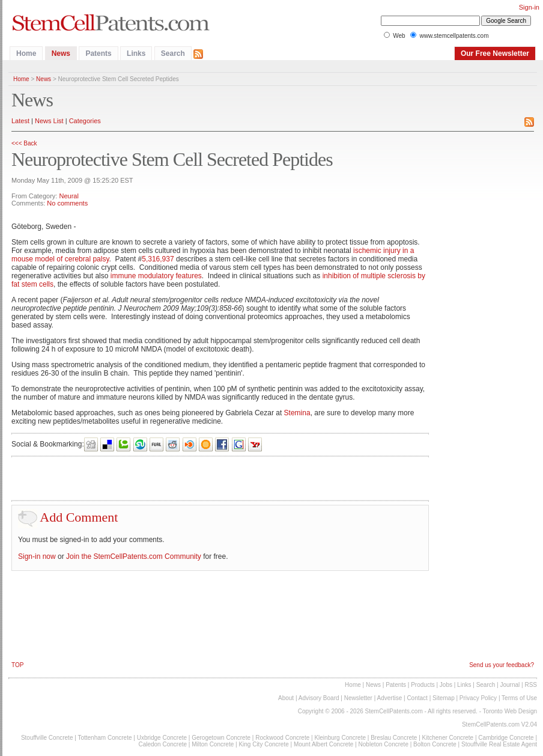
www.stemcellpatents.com (454, 36)
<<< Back (24, 143)
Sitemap (444, 698)
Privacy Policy (478, 698)
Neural (68, 196)
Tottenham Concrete (105, 738)
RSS (531, 685)
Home (26, 53)
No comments (67, 203)
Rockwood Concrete (282, 738)
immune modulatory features (156, 276)
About (286, 698)
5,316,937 (158, 259)
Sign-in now (37, 556)
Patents (98, 53)
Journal (510, 685)
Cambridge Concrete (506, 738)
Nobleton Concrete (384, 744)
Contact (417, 698)
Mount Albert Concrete (324, 744)
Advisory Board (319, 698)
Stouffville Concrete (47, 738)
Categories (85, 121)
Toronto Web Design (510, 711)
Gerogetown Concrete (221, 738)
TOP (17, 665)
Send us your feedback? (502, 665)
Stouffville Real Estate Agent (499, 744)
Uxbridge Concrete (162, 738)
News (61, 53)
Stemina (297, 413)
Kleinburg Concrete (340, 738)
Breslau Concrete (394, 738)
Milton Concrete (213, 744)
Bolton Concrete (435, 744)
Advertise (390, 698)
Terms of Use (519, 698)
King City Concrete (263, 744)
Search (173, 53)
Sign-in (529, 7)
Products (423, 685)
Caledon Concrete (162, 744)
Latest (20, 121)
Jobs (446, 685)
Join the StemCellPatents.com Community (134, 556)
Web (399, 36)
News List (49, 121)
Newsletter (358, 698)
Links (136, 53)
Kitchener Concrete (448, 738)
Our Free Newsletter (495, 53)
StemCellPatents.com (394, 711)
